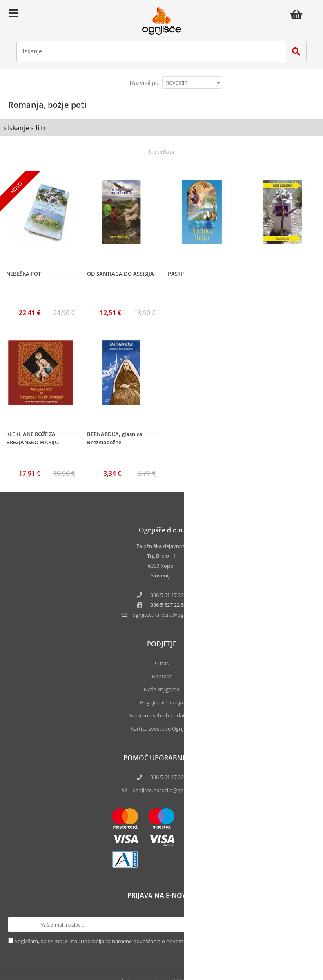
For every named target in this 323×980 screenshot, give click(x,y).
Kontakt (162, 676)
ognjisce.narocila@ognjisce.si (167, 790)
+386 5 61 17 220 (167, 595)
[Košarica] (298, 14)
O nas (162, 663)
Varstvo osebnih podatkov (162, 715)
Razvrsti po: (145, 83)
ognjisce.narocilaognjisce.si (167, 615)
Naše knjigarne (162, 689)
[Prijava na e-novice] (307, 924)
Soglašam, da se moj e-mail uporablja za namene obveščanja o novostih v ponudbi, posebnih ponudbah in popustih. (156, 941)
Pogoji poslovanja (161, 702)
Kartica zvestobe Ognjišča (161, 728)
